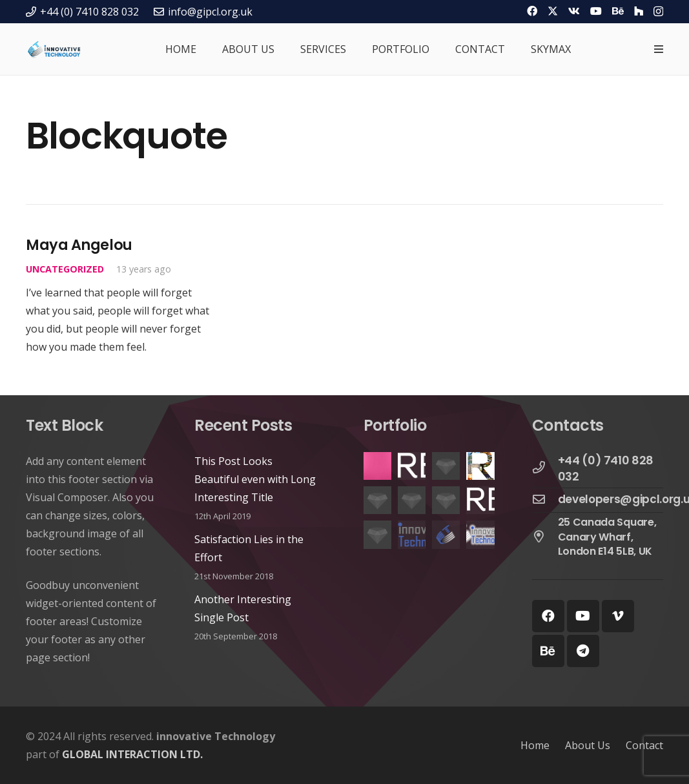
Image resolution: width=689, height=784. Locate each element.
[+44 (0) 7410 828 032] (545, 468)
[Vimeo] (618, 616)
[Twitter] (553, 11)
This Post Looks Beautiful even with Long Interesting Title (255, 479)
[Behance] (618, 11)
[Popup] (659, 49)
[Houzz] (639, 11)
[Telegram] (583, 651)
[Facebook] (532, 11)
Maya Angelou (79, 245)
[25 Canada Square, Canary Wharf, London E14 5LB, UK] (545, 537)
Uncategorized (65, 269)
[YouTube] (596, 11)
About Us (588, 745)
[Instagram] (658, 12)
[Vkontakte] (574, 11)
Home (535, 745)
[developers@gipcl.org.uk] (545, 500)
